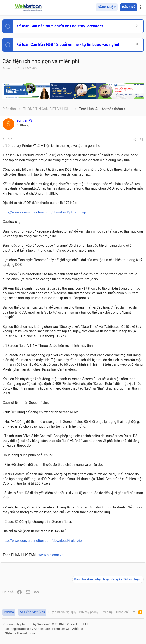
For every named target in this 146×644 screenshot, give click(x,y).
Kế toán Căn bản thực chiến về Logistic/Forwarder (60, 26)
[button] (7, 7)
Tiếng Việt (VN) (32, 612)
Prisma (9, 612)
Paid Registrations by (43, 629)
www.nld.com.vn (51, 555)
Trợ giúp (107, 612)
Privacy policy (89, 612)
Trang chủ (123, 612)
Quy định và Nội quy (62, 612)
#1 (142, 140)
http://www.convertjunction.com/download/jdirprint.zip (44, 212)
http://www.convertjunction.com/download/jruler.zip (42, 541)
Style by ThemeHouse (20, 633)
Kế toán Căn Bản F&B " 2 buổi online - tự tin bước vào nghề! (68, 45)
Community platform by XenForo (46, 624)
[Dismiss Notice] (137, 26)
